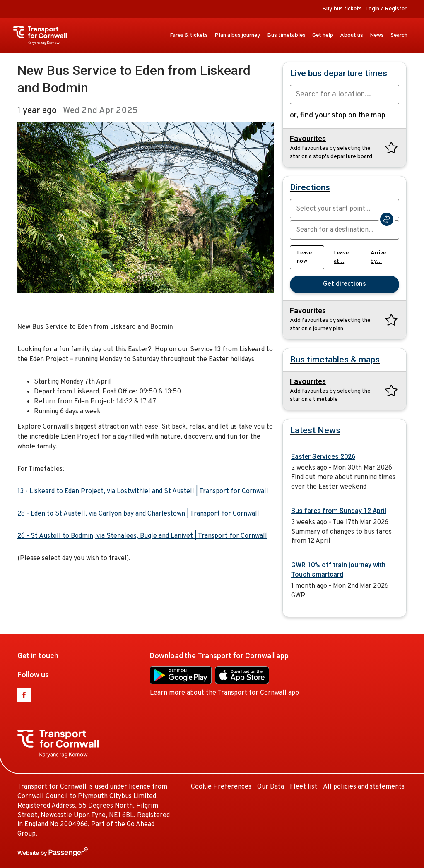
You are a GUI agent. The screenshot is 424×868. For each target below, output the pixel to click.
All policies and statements (364, 787)
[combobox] (344, 95)
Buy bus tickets (342, 9)
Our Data (271, 787)
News (377, 35)
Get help (323, 35)
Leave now (304, 257)
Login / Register (386, 9)
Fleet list (304, 787)
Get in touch (38, 656)
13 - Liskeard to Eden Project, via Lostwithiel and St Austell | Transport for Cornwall (143, 492)
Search (399, 35)
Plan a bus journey (237, 35)
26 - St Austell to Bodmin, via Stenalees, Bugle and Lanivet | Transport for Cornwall (142, 536)
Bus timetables (286, 35)
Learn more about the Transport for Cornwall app (224, 693)
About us (352, 35)
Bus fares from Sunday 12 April (339, 511)
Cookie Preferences (221, 787)
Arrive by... (378, 257)
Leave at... (341, 257)
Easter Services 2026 (323, 457)
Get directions (344, 284)
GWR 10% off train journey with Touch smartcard (338, 570)
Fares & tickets (189, 35)
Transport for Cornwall (44, 36)
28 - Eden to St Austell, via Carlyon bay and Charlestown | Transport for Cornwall (138, 514)
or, (338, 116)
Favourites (308, 139)
